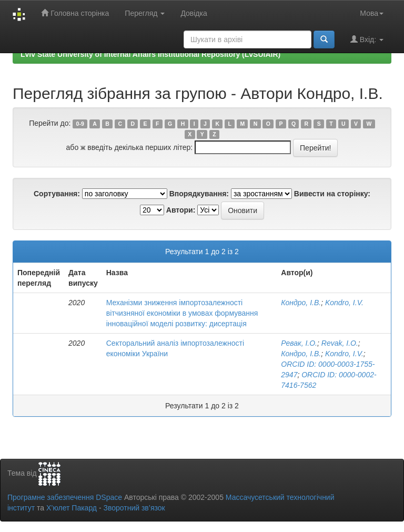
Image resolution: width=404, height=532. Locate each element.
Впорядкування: (199, 194)
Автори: (181, 210)
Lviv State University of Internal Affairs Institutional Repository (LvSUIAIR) (150, 54)
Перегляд (145, 13)
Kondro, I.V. (344, 303)
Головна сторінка (75, 13)
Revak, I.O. (340, 343)
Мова (372, 13)
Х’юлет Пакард (72, 508)
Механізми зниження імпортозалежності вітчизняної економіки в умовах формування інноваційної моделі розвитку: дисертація (182, 313)
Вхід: (367, 39)
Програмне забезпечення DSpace (65, 497)
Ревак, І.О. (299, 343)
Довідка (194, 13)
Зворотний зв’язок (134, 508)
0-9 (80, 124)
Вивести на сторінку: (332, 194)
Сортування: (57, 194)
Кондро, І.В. (301, 303)
